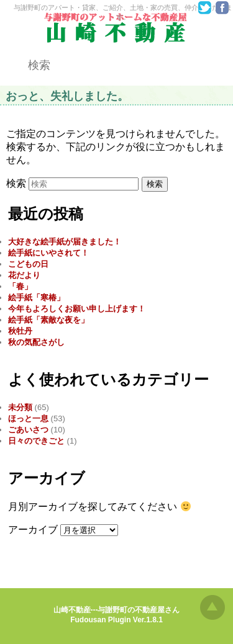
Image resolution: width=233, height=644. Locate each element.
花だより (24, 275)
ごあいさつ (28, 430)
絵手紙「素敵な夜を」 (48, 320)
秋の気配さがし (36, 342)
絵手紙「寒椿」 (36, 297)
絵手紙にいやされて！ (48, 253)
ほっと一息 (28, 418)
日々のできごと (36, 441)
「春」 (20, 286)
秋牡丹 (20, 331)
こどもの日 (28, 264)
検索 (16, 183)
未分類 (20, 407)
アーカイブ (33, 530)
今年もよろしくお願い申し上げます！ (77, 309)
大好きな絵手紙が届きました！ (65, 242)
